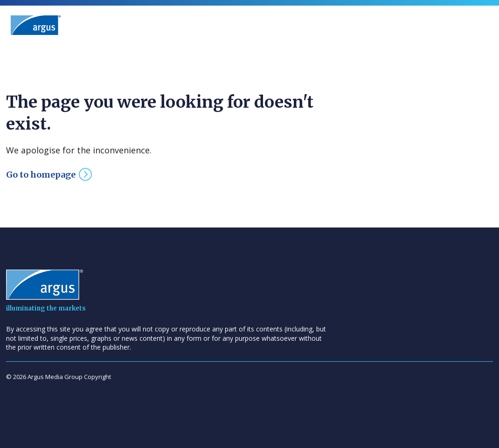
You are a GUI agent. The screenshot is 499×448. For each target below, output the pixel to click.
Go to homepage (41, 175)
